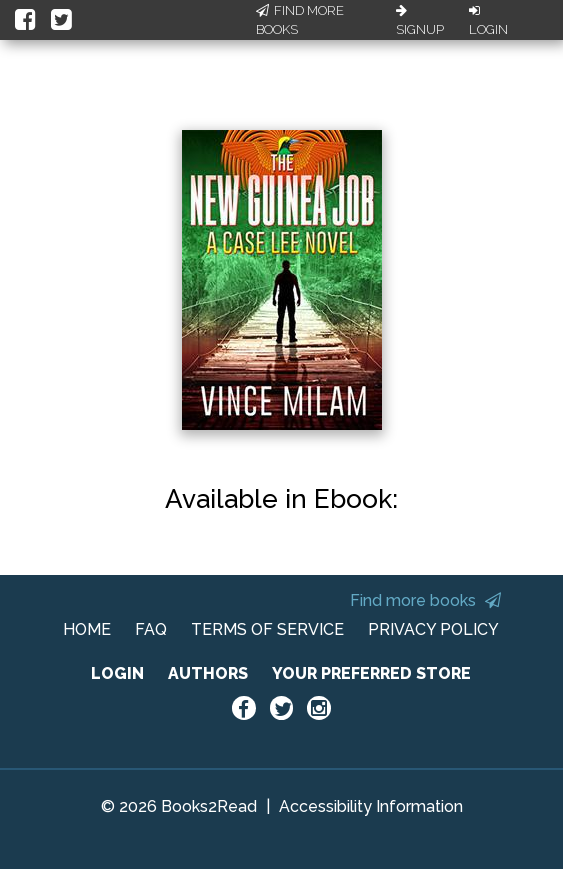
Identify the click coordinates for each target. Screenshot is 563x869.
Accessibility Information (371, 806)
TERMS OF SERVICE (267, 629)
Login (488, 21)
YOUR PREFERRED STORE (371, 673)
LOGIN (117, 673)
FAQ (151, 629)
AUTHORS (208, 673)
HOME (87, 629)
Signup (420, 21)
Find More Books (300, 20)
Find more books (425, 600)
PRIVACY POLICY (433, 629)
